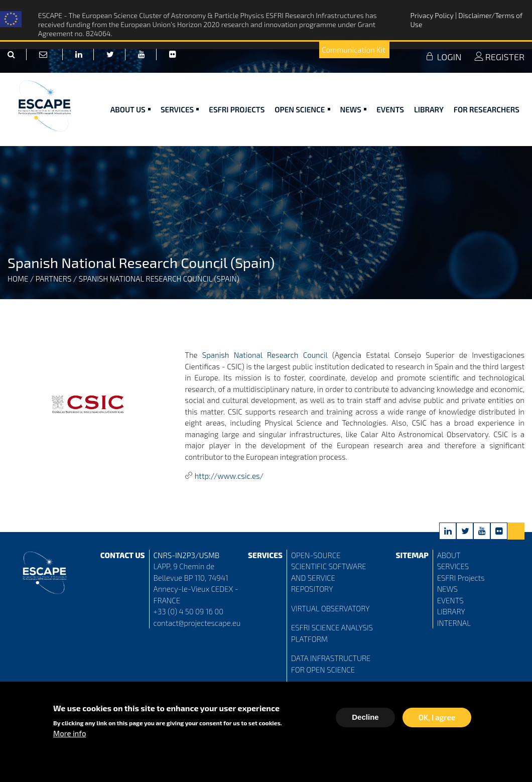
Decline (365, 719)
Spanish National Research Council (265, 355)
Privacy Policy (432, 15)
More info (70, 735)
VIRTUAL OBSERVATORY (330, 608)
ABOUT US (130, 109)
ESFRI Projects (237, 109)
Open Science (302, 109)
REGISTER (499, 57)
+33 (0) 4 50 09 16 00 (189, 611)
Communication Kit (354, 50)
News (354, 109)
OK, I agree (437, 719)
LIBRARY (451, 611)
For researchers (487, 109)
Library (429, 109)
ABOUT (449, 555)
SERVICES (453, 566)
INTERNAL (454, 623)
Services (180, 109)
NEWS (447, 589)
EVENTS (450, 600)
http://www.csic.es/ (229, 476)
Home (18, 279)
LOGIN (443, 57)
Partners (54, 279)
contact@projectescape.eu (197, 623)
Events (390, 109)
